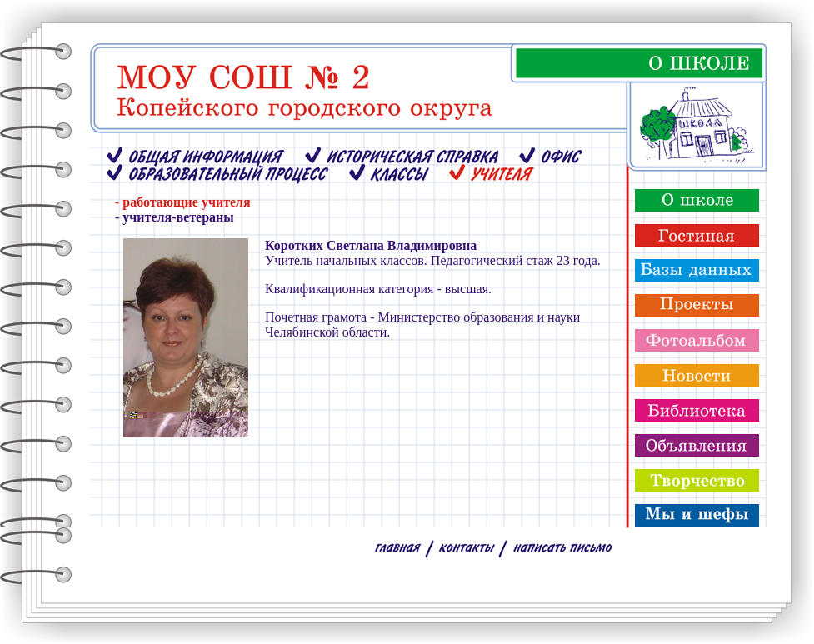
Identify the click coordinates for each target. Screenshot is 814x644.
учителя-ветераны (178, 217)
